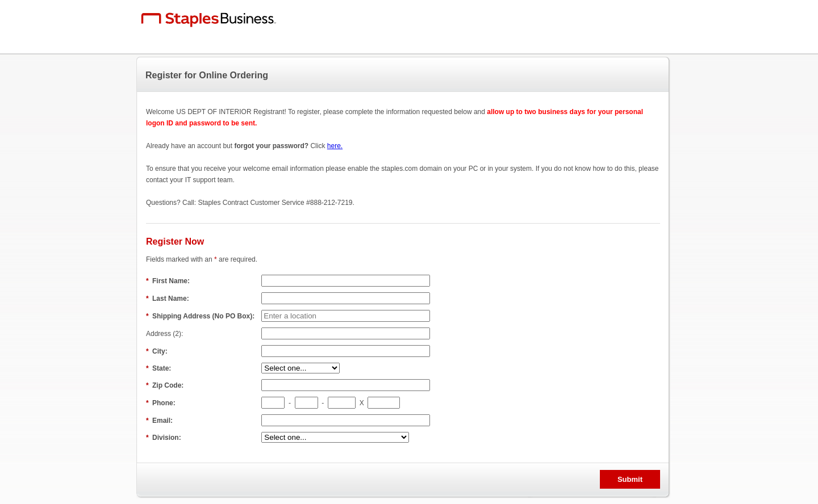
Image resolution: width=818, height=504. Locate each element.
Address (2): (166, 334)
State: (160, 368)
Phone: (162, 403)
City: (158, 351)
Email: (160, 421)
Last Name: (168, 299)
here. (335, 146)
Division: (164, 438)
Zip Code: (166, 385)
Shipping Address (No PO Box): (201, 316)
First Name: (169, 281)
